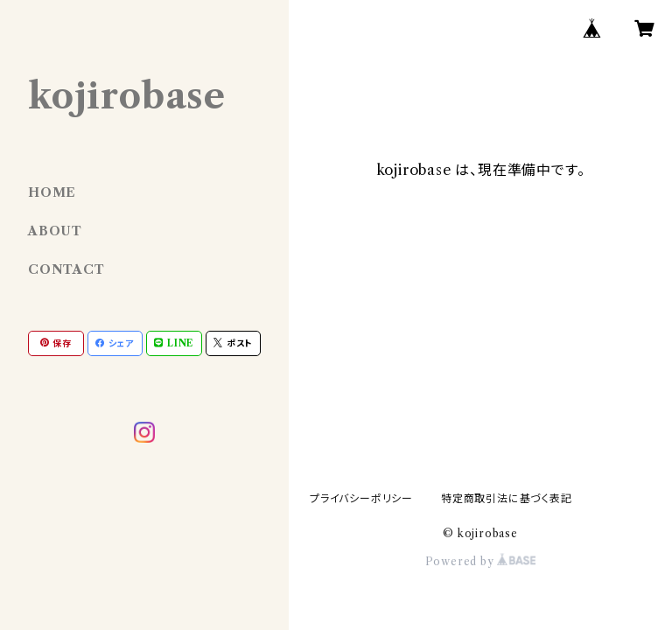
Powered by (481, 561)
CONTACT (66, 269)
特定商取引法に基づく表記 (507, 498)
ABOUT (55, 231)
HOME (52, 192)
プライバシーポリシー (361, 498)
